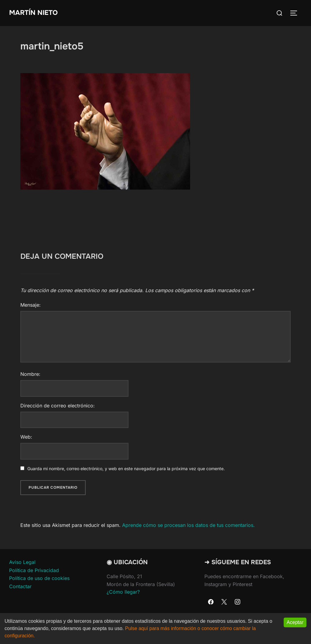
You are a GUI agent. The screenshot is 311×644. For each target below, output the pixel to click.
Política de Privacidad (34, 570)
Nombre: (30, 374)
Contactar (20, 586)
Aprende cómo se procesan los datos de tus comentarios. (188, 525)
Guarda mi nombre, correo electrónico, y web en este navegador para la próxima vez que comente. (126, 469)
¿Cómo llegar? (123, 592)
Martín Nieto (33, 13)
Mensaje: (31, 305)
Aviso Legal (22, 562)
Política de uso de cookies (39, 578)
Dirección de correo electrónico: (58, 406)
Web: (26, 437)
